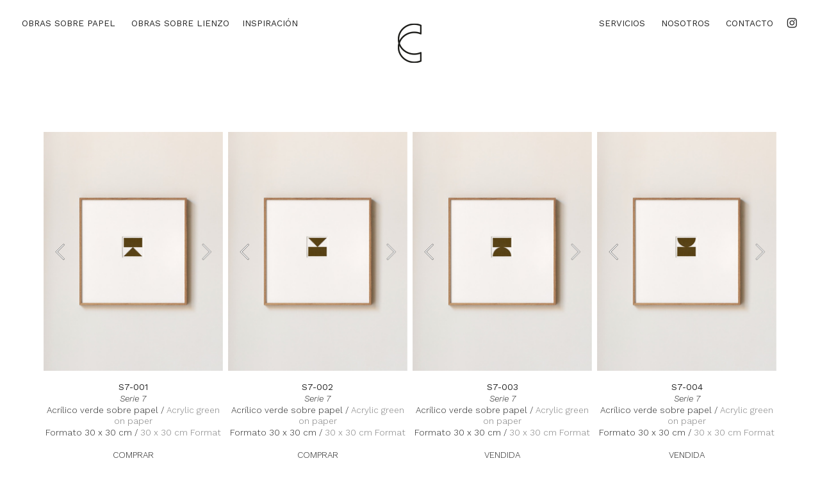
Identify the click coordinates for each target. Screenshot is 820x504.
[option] (133, 251)
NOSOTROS (685, 23)
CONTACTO (750, 23)
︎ (792, 23)
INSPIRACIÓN (270, 23)
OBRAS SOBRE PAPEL (69, 23)
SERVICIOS (622, 23)
